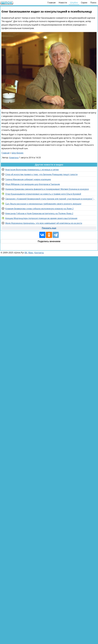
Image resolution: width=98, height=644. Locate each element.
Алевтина (14, 158)
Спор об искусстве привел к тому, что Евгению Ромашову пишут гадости (41, 174)
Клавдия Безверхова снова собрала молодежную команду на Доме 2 (39, 209)
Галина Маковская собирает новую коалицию (28, 179)
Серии (84, 3)
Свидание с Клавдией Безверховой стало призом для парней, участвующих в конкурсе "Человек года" (51, 199)
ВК (26, 253)
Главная (51, 3)
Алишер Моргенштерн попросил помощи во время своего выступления (41, 218)
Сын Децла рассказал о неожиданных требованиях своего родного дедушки (43, 204)
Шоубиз (74, 3)
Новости (63, 3)
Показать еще (49, 228)
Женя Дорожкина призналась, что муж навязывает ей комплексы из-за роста (44, 223)
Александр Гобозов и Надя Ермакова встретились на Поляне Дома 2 (39, 213)
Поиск (93, 3)
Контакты (39, 253)
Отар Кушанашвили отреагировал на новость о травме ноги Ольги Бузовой (43, 194)
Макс (31, 253)
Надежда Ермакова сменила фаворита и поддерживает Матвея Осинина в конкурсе (47, 189)
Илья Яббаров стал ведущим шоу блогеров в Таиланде (33, 184)
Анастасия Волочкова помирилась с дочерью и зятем (32, 170)
